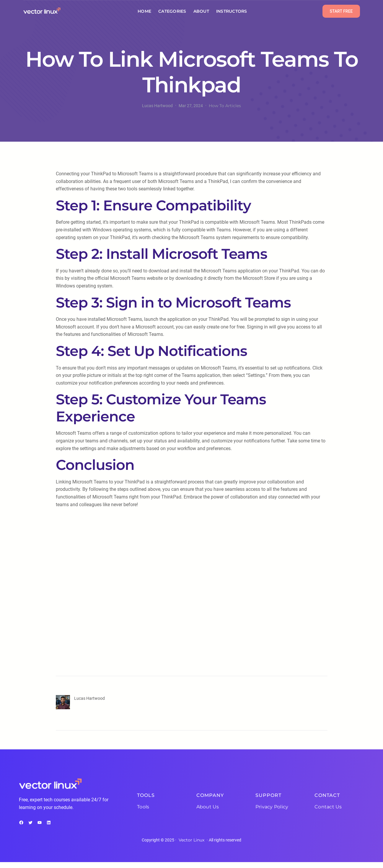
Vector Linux (191, 840)
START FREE (341, 11)
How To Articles (225, 106)
